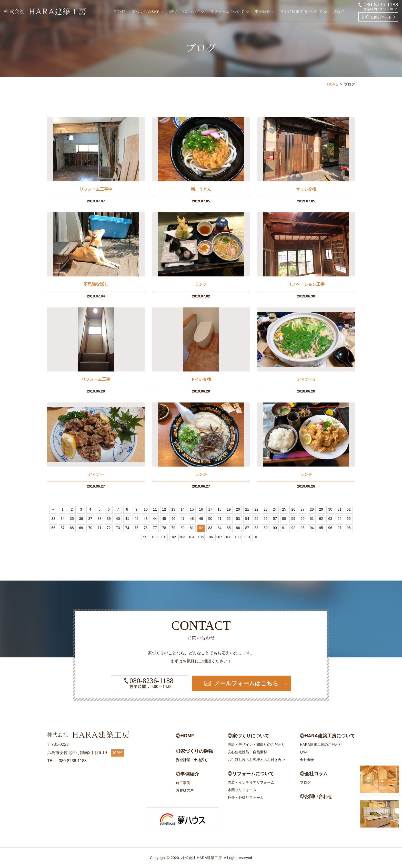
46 (173, 519)
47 (183, 519)
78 (164, 528)
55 (256, 519)
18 (219, 510)
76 (146, 528)
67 (63, 528)
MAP (118, 753)
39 (109, 519)
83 (210, 528)
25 (284, 510)
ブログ (339, 11)
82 (201, 528)
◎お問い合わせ (316, 797)
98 (349, 528)
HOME (119, 11)
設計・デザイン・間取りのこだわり (256, 745)
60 (303, 519)
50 (210, 519)
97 (339, 528)
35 (72, 519)
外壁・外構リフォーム (246, 798)
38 (99, 519)
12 (164, 510)
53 (238, 519)
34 (63, 519)
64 (339, 519)
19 (229, 510)
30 (330, 510)
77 (155, 528)
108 (228, 537)
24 (275, 510)
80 (183, 528)
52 (229, 519)
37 (90, 519)
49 (201, 519)
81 (192, 528)
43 (146, 519)
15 (192, 510)
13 (173, 510)
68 (72, 528)
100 (154, 537)
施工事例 (183, 783)
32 (349, 510)
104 (191, 537)
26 (293, 510)
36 (81, 519)
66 (53, 528)
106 (210, 537)
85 (229, 528)
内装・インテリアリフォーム (251, 782)
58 (284, 519)
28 (312, 510)
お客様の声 (185, 790)
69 (81, 528)
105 (201, 537)
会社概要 (307, 760)
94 (312, 528)
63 (330, 519)
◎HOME (185, 736)
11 (155, 510)
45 (164, 519)
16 (201, 510)
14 (183, 510)
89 (266, 528)
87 (247, 528)
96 (330, 528)
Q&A (304, 752)
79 (173, 528)
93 (303, 528)
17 (210, 510)
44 (155, 519)
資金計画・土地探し (192, 760)
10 (146, 510)
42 (136, 519)
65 (349, 519)
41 (127, 519)
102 (173, 537)
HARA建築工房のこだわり (321, 745)
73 (118, 528)
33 (53, 519)
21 (247, 510)
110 (247, 537)
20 (238, 510)
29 (321, 510)
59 (293, 519)
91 (284, 528)
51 (219, 519)
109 (238, 537)
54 (247, 519)
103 (182, 537)
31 (339, 510)
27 (303, 510)
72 (109, 528)
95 (321, 528)
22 (256, 510)
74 (127, 528)
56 (266, 519)
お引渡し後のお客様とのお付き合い (256, 760)
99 (145, 537)
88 (256, 528)
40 (118, 519)
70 (90, 528)
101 (164, 537)
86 (238, 528)
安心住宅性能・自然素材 (247, 752)
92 (293, 528)
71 (99, 528)
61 (312, 519)
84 (219, 528)
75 (136, 528)
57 (275, 519)
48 (192, 519)
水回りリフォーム (242, 790)
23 (266, 510)
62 (321, 519)
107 (219, 537)
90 (275, 528)
